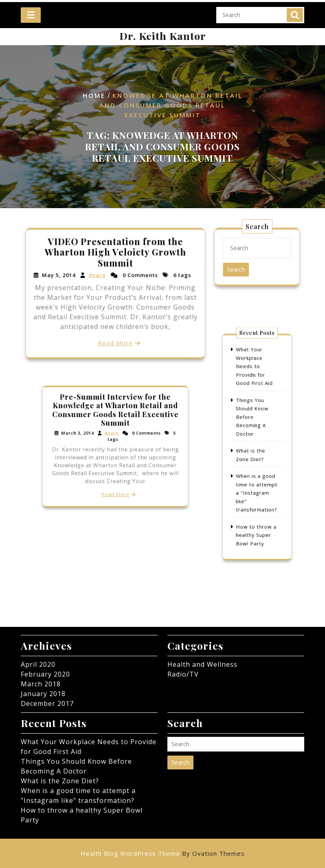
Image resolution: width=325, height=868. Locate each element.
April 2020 (38, 664)
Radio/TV (183, 674)
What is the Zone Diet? (60, 781)
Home (94, 95)
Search (295, 9)
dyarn (97, 276)
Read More (115, 342)
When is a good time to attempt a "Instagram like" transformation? (257, 483)
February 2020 (45, 674)
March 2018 (41, 684)
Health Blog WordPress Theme (163, 853)
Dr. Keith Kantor (163, 36)
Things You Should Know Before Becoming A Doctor (253, 423)
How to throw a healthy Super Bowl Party (256, 516)
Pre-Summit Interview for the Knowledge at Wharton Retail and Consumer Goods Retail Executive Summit (115, 418)
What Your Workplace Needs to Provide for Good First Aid (255, 383)
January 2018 (43, 694)
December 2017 (47, 703)
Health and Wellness (202, 664)
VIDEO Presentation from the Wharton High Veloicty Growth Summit (115, 253)
